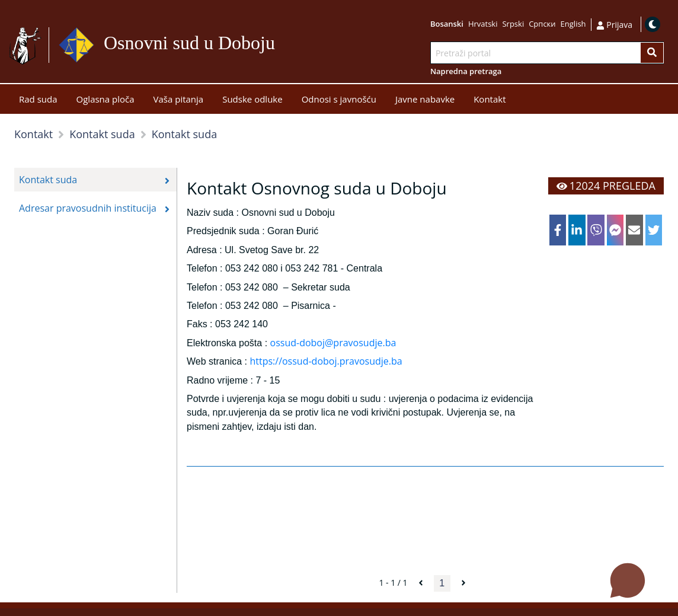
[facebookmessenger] (615, 230)
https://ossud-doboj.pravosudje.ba (326, 361)
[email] (634, 230)
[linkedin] (577, 230)
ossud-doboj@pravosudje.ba (333, 343)
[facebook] (558, 230)
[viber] (596, 230)
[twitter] (654, 230)
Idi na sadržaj (280, 45)
